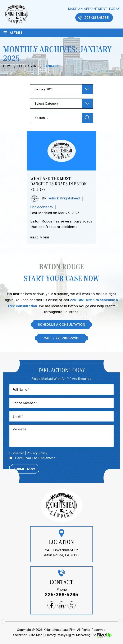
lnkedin (61, 605)
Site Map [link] (36, 635)
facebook (51, 605)
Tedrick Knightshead (63, 198)
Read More (40, 237)
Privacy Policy (37, 453)
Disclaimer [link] (19, 635)
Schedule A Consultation (61, 325)
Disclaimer (17, 453)
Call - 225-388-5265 (61, 338)
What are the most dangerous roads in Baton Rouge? (59, 184)
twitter (72, 605)
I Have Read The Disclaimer (35, 458)
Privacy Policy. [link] (56, 635)
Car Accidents (42, 207)
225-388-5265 (97, 18)
